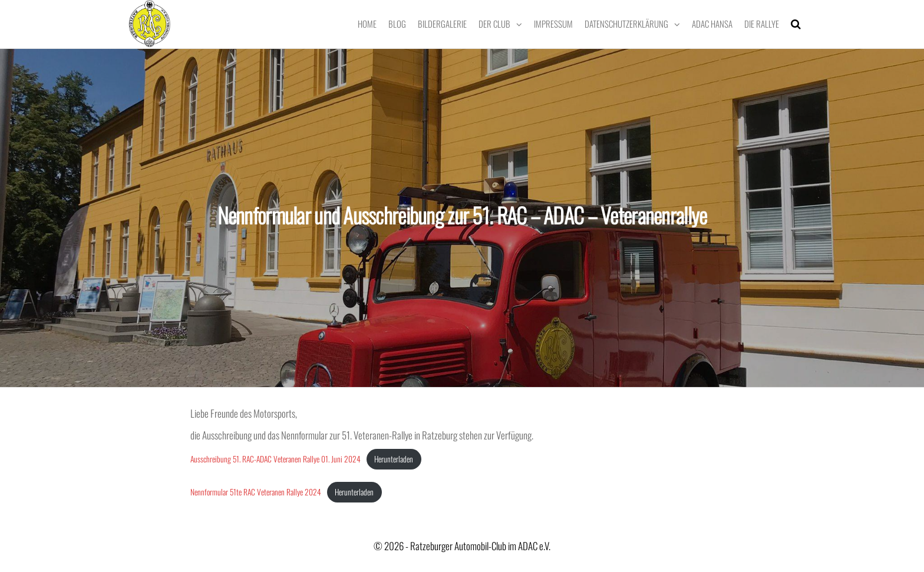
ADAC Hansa (712, 24)
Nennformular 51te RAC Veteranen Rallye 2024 (256, 492)
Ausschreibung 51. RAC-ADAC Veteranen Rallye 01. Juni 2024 (275, 459)
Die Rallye (762, 24)
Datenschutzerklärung (626, 24)
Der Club (494, 24)
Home (367, 24)
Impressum (553, 24)
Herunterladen (394, 459)
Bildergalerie (442, 24)
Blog (397, 24)
